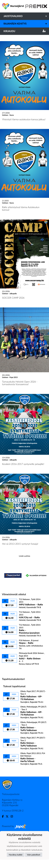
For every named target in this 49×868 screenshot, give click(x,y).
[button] (4, 53)
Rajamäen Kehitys (26, 24)
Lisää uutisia (24, 592)
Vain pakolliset (34, 855)
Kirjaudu (24, 31)
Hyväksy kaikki (16, 855)
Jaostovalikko (26, 16)
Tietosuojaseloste (11, 831)
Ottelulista (8, 706)
